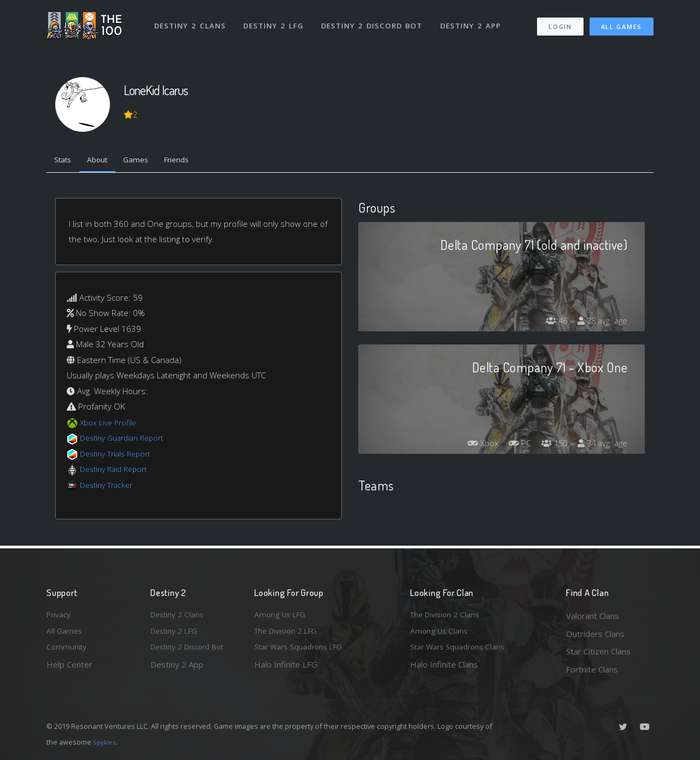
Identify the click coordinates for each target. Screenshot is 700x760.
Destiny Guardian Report (126, 440)
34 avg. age (601, 446)
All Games (622, 22)
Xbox (473, 446)
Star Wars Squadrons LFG (302, 651)
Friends (191, 161)
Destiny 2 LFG (276, 21)
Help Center (69, 669)
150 (549, 446)
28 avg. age (601, 323)
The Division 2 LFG (289, 634)
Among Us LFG (282, 616)
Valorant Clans (593, 616)
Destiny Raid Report (117, 471)
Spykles (106, 742)
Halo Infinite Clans (444, 669)
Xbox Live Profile (110, 424)
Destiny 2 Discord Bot (375, 21)
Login (560, 22)
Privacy (60, 616)
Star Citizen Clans (598, 651)
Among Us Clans (441, 634)
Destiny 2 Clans (191, 21)
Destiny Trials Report (118, 455)
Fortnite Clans (592, 669)
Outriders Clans (595, 634)
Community (68, 651)
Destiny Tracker (109, 487)
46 (552, 323)
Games (146, 161)
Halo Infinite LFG (286, 669)
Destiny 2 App (474, 21)
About (104, 161)
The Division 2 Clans (448, 616)
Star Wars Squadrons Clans (461, 651)
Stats (65, 161)
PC (512, 446)
